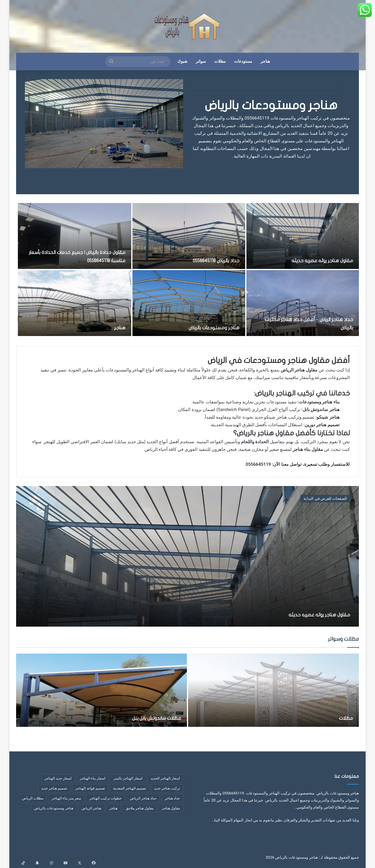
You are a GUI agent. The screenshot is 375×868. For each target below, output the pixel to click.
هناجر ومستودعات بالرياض (271, 105)
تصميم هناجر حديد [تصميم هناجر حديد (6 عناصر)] (54, 788)
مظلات (220, 61)
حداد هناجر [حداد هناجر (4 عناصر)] (172, 798)
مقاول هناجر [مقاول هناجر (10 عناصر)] (171, 808)
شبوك (182, 61)
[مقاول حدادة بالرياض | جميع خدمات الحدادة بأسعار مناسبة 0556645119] (75, 236)
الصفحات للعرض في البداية (325, 498)
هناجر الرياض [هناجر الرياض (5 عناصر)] (91, 808)
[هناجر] (75, 303)
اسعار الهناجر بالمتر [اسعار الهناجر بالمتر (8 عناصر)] (128, 778)
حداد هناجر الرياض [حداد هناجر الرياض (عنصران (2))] (143, 798)
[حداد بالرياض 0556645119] (189, 236)
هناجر (265, 61)
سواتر (201, 61)
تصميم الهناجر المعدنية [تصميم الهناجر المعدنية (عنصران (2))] (129, 788)
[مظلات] (273, 690)
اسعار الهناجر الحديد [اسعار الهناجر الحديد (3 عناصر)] (165, 778)
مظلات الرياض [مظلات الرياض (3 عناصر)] (33, 798)
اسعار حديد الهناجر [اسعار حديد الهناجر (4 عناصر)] (58, 778)
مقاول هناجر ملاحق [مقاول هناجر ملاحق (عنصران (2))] (140, 808)
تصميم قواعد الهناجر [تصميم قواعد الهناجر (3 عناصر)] (90, 788)
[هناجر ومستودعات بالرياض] (189, 303)
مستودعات (243, 61)
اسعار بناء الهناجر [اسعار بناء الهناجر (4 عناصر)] (92, 778)
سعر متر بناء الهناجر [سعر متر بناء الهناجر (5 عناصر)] (66, 798)
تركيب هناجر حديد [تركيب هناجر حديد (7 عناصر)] (167, 788)
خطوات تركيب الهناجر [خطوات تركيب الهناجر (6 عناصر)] (105, 798)
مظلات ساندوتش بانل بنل (144, 718)
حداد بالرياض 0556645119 (208, 260)
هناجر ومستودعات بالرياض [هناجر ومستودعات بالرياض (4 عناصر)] (54, 808)
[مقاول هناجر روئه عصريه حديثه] (303, 236)
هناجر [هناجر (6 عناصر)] (113, 808)
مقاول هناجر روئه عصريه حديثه (313, 260)
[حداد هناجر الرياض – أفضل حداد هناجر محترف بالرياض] (303, 303)
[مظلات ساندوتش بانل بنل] (102, 690)
